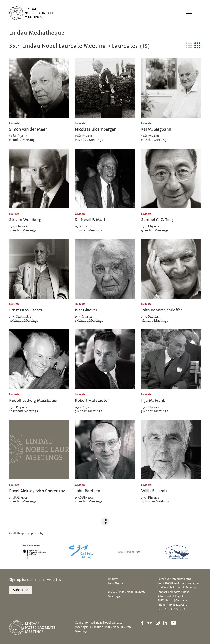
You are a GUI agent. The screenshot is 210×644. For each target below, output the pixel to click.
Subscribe (21, 590)
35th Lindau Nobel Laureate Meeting (58, 46)
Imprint (113, 579)
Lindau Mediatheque (37, 33)
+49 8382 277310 (177, 605)
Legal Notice (116, 583)
